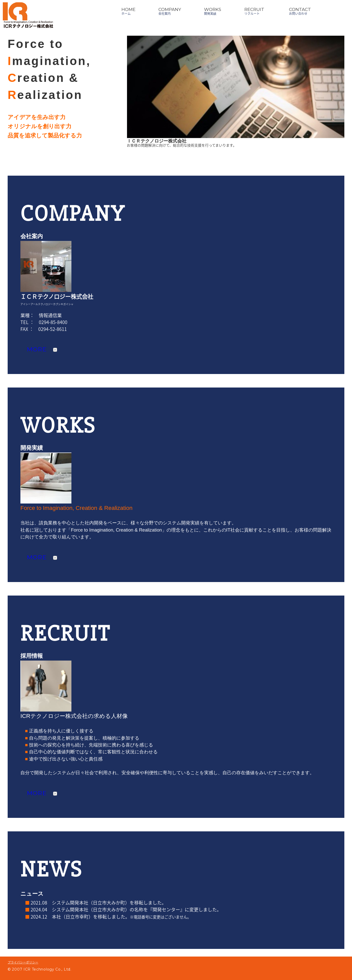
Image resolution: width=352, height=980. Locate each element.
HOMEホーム (128, 11)
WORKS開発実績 (213, 11)
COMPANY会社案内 (170, 11)
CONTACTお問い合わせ (300, 11)
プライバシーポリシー (23, 962)
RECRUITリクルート (254, 11)
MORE (42, 349)
